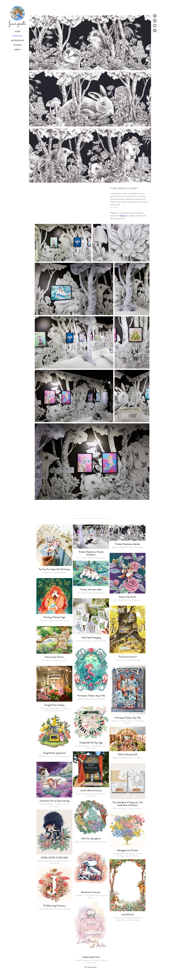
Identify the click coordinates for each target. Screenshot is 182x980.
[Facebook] (155, 16)
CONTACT (17, 45)
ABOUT (18, 50)
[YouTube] (155, 26)
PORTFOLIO (17, 36)
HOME (18, 31)
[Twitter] (155, 21)
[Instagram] (155, 30)
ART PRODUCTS (17, 41)
